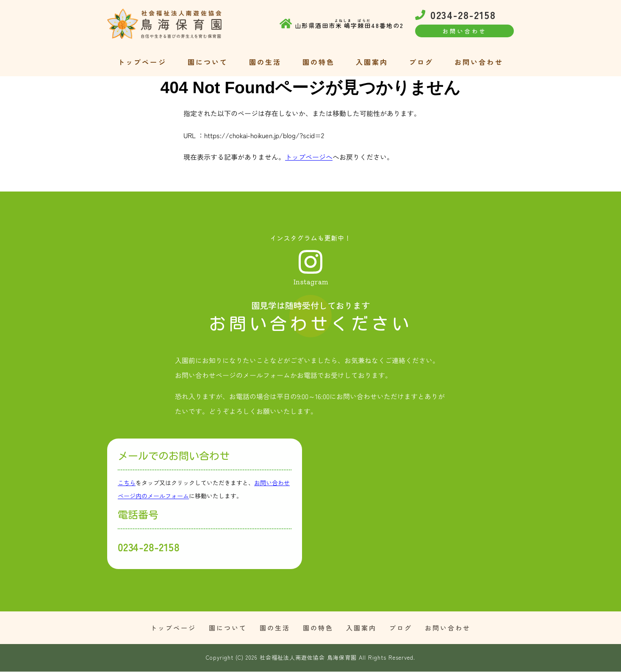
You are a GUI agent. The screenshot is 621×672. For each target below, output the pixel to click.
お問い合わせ (479, 61)
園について (208, 61)
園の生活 (265, 61)
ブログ (421, 61)
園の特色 (319, 61)
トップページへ (309, 157)
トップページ (142, 61)
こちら (127, 483)
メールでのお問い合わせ (174, 456)
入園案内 (372, 61)
